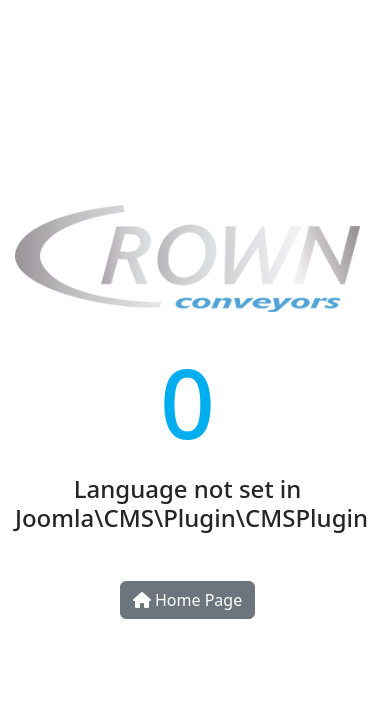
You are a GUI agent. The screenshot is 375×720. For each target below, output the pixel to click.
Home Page (187, 600)
